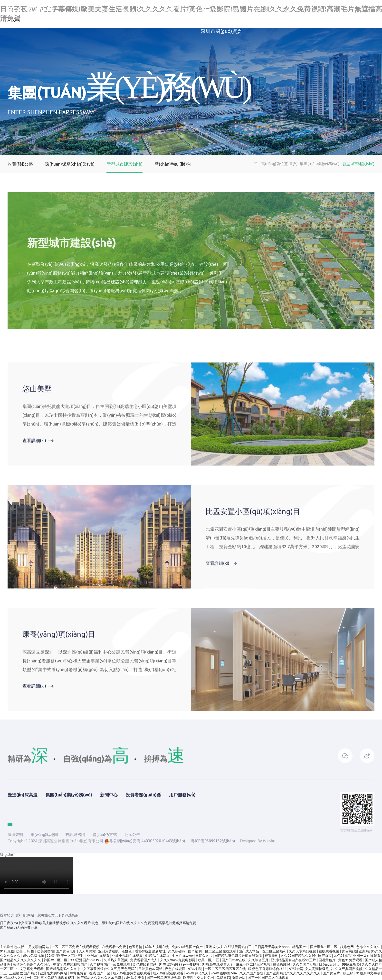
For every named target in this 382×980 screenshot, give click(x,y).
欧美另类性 (45, 951)
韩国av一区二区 (56, 960)
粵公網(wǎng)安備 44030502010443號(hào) (145, 885)
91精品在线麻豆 (158, 956)
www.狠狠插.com (224, 973)
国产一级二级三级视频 (164, 978)
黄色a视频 (349, 951)
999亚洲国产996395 (86, 960)
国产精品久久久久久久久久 (21, 960)
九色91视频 (342, 956)
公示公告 (132, 878)
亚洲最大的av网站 (54, 973)
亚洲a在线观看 (98, 956)
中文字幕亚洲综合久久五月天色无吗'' (108, 969)
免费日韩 (223, 978)
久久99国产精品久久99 (299, 956)
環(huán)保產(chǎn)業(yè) (70, 164)
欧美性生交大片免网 (199, 978)
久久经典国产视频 (349, 969)
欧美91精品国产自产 (188, 947)
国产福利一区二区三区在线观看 (212, 951)
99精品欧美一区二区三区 (66, 956)
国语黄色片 (327, 960)
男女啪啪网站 (39, 947)
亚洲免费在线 (109, 951)
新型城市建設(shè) (124, 164)
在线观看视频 (329, 951)
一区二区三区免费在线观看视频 (76, 947)
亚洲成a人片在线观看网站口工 (229, 947)
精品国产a (300, 947)
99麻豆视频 (351, 964)
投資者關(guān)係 (273, 11)
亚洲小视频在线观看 (128, 956)
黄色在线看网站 (145, 964)
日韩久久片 (204, 956)
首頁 (105, 11)
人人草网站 (88, 951)
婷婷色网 (347, 947)
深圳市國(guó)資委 (221, 35)
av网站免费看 (134, 978)
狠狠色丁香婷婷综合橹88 (268, 969)
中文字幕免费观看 (30, 969)
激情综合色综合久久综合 (32, 964)
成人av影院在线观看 (168, 973)
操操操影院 (282, 964)
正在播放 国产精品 (24, 973)
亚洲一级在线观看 (367, 956)
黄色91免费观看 (351, 960)
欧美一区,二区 (209, 960)
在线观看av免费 (115, 947)
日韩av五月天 (330, 964)
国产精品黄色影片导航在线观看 (239, 956)
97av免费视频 (190, 964)
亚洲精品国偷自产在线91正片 (294, 960)
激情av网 (239, 978)
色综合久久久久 (369, 947)
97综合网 (296, 969)
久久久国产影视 (305, 964)
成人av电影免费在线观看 (132, 973)
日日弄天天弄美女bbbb (272, 947)
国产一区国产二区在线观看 (269, 978)
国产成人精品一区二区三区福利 (263, 951)
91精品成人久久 (13, 978)
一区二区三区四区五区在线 (226, 969)
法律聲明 (15, 878)
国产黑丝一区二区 (324, 947)
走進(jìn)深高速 (137, 11)
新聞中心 (234, 11)
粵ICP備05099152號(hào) (213, 885)
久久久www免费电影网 (178, 960)
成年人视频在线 (157, 947)
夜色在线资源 (176, 969)
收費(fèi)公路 (20, 164)
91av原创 (7, 951)
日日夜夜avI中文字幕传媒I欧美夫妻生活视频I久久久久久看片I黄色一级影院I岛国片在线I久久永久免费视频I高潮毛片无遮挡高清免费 (98, 923)
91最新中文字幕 (368, 973)
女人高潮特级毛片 (319, 969)
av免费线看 (122, 964)
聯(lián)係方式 (105, 878)
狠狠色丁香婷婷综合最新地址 (144, 951)
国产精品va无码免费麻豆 (19, 927)
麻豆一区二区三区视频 (254, 964)
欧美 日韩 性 (25, 951)
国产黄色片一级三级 (339, 973)
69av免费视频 (34, 956)
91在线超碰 (168, 964)
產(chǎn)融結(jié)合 (173, 164)
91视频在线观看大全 (218, 964)
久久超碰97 (177, 951)
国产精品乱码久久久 (62, 969)
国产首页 (325, 956)
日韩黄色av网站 (151, 969)
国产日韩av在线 (234, 960)
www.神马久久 (197, 973)
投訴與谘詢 (76, 878)
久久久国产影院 (252, 973)
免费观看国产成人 (144, 960)
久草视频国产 (101, 964)
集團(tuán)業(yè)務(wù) (189, 11)
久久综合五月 (259, 960)
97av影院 (196, 969)
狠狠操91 (272, 956)
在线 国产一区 (100, 973)
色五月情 (136, 947)
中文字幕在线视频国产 (71, 964)
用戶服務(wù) (317, 11)
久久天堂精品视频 (303, 951)
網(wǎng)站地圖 (44, 878)
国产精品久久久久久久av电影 (100, 978)
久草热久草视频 (116, 960)
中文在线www (183, 956)
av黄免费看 (78, 973)
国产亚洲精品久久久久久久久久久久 (293, 973)
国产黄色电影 (66, 951)
